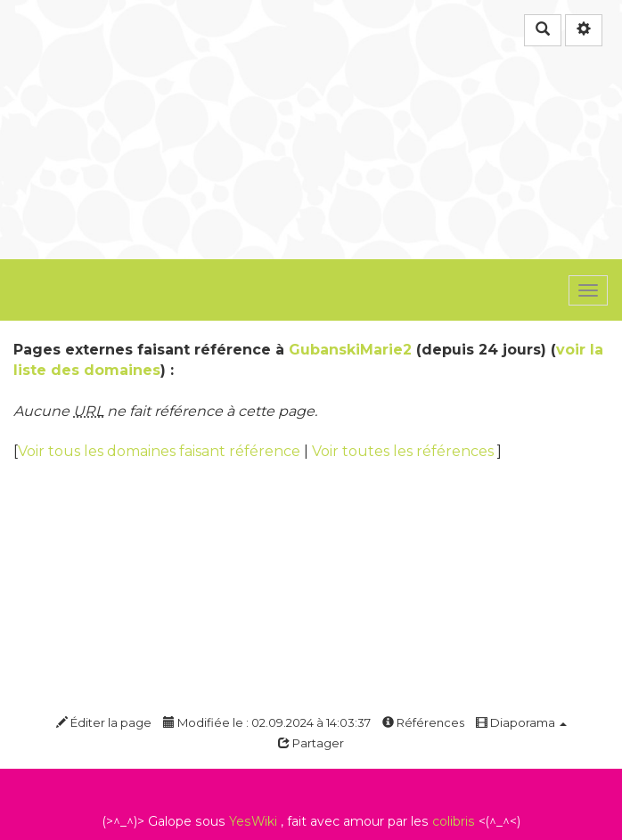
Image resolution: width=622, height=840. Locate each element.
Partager (311, 743)
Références (423, 722)
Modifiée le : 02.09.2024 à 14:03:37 (267, 722)
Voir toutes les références (405, 451)
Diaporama (521, 722)
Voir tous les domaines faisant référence (161, 451)
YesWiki (253, 821)
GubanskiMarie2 (350, 350)
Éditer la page (104, 722)
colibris (454, 821)
